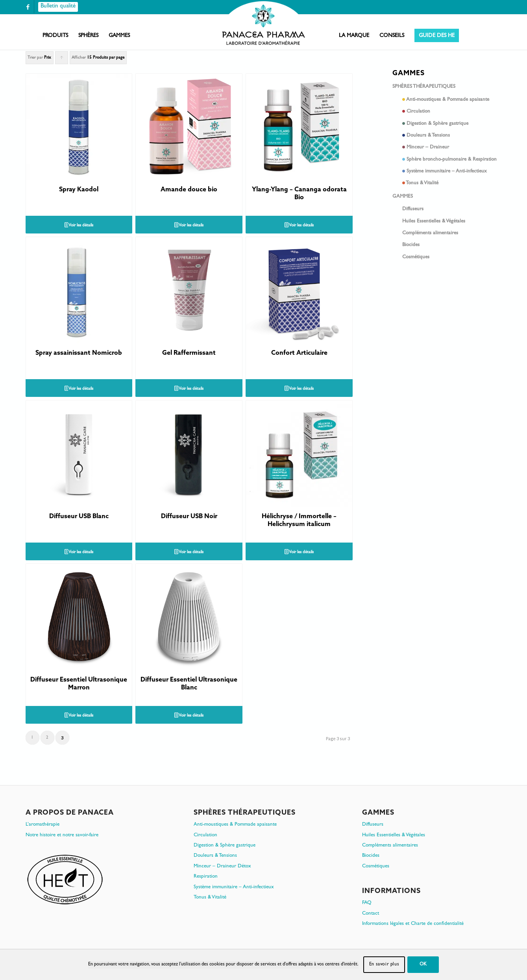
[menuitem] (55, 36)
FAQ (367, 903)
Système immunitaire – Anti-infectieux (452, 172)
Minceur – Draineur (452, 148)
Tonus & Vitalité (452, 184)
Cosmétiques (416, 257)
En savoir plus (384, 965)
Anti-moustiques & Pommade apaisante (452, 101)
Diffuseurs (413, 209)
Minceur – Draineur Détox (222, 866)
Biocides (411, 245)
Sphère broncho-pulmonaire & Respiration (452, 160)
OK (423, 965)
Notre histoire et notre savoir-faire (62, 835)
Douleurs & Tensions (452, 136)
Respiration (206, 877)
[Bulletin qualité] (58, 7)
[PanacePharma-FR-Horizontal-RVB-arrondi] (264, 24)
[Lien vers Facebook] (28, 7)
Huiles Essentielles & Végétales (434, 221)
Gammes (403, 197)
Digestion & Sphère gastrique (452, 125)
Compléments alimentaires (430, 233)
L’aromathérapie (43, 825)
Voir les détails (79, 226)
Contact (371, 914)
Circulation (452, 112)
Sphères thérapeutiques (424, 87)
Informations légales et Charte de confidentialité (413, 924)
